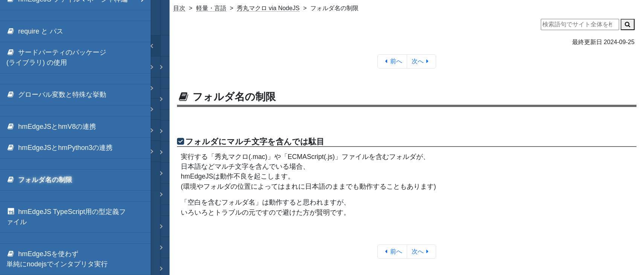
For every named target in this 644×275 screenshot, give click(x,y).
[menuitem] (75, 32)
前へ (392, 61)
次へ (422, 61)
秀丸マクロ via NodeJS (268, 8)
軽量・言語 (211, 8)
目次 (179, 8)
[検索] (628, 24)
